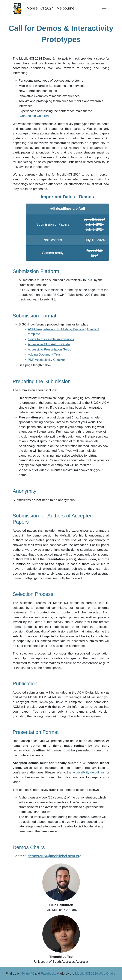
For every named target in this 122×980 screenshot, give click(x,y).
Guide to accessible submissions (51, 339)
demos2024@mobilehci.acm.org (55, 856)
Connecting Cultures (34, 116)
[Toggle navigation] (104, 9)
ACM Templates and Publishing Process (56, 329)
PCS (90, 280)
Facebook (48, 974)
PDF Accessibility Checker (46, 360)
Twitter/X (28, 974)
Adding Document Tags (44, 355)
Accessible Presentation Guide (50, 349)
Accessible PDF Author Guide (49, 344)
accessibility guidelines (88, 772)
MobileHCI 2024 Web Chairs (95, 974)
